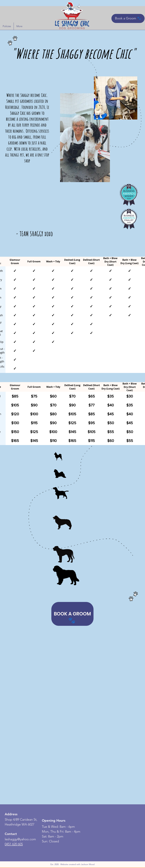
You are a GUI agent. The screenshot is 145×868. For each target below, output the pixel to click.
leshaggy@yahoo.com (20, 839)
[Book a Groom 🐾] (128, 18)
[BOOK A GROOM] (72, 614)
